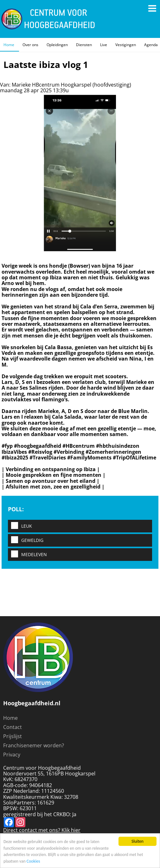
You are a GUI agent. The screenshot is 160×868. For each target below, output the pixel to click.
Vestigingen (126, 45)
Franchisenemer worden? (34, 745)
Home (9, 45)
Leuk (20, 526)
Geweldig (26, 540)
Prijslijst (13, 736)
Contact (13, 727)
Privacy (12, 755)
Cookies (33, 862)
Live (104, 45)
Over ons (30, 45)
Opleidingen (57, 45)
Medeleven (27, 554)
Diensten (84, 45)
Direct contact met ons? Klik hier (42, 830)
